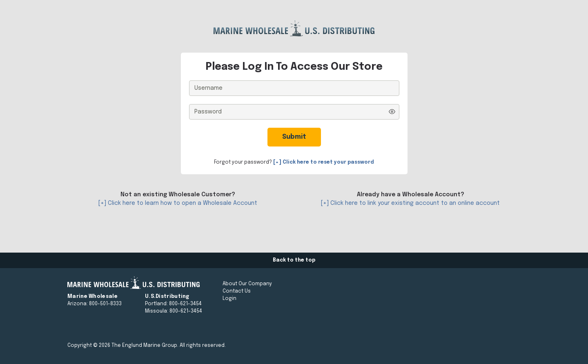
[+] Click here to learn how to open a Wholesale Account (178, 203)
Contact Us (237, 291)
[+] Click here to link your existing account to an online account (410, 203)
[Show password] (392, 112)
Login (229, 299)
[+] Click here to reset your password (324, 162)
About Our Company (247, 284)
